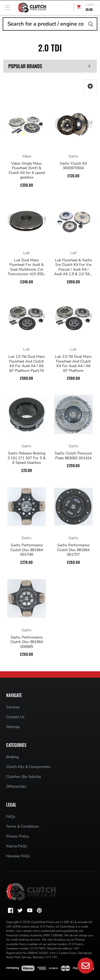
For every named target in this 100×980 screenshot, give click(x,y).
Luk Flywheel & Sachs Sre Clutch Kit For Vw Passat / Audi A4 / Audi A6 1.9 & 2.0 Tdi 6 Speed (73, 267)
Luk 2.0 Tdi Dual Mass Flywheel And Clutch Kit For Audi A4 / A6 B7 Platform (73, 364)
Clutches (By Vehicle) (23, 777)
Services (13, 707)
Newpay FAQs (18, 856)
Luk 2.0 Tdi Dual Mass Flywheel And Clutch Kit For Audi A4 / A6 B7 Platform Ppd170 (27, 364)
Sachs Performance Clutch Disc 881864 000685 (27, 642)
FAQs (11, 817)
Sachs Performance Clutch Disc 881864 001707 (73, 550)
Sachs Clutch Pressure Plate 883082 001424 (73, 456)
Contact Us (15, 717)
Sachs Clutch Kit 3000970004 (73, 166)
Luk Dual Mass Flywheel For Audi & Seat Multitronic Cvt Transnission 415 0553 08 (27, 267)
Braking (12, 757)
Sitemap (13, 727)
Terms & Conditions (23, 826)
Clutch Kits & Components (28, 767)
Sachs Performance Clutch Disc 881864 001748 (27, 550)
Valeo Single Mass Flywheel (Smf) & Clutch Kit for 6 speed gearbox (27, 170)
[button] (90, 86)
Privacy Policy (17, 836)
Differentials (16, 786)
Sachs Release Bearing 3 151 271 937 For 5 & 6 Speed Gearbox (27, 458)
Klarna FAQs (17, 846)
